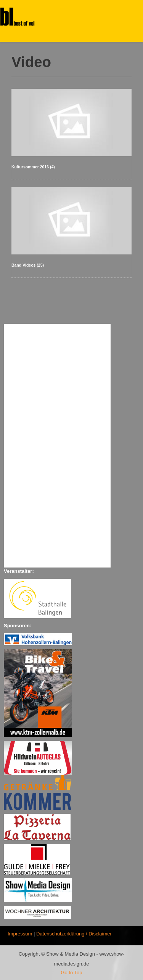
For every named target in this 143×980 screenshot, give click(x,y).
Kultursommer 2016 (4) (33, 167)
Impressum (20, 934)
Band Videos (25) (28, 265)
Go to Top (71, 973)
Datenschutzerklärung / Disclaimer (74, 934)
